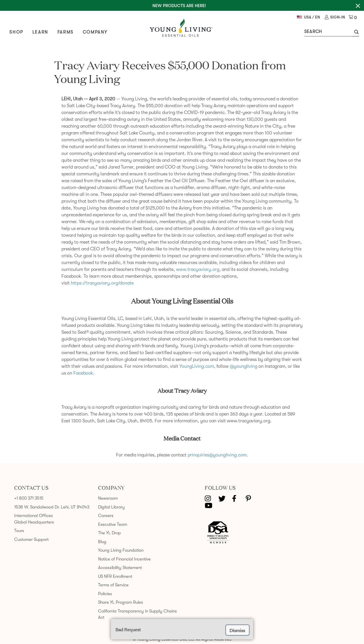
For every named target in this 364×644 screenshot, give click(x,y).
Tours (19, 531)
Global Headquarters (34, 522)
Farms (66, 32)
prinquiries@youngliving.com (217, 455)
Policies (105, 594)
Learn (41, 32)
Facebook (83, 373)
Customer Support (31, 539)
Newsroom (108, 498)
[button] (355, 33)
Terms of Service (113, 585)
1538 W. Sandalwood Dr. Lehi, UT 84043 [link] (52, 507)
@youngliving (244, 366)
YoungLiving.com (197, 366)
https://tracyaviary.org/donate (102, 283)
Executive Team (113, 524)
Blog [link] (102, 542)
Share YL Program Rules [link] (121, 602)
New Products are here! (179, 6)
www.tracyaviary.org (198, 269)
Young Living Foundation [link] (121, 550)
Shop (17, 32)
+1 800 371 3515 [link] (29, 498)
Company (96, 32)
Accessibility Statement (120, 568)
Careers (106, 516)
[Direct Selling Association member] (218, 533)
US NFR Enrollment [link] (115, 576)
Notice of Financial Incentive (124, 559)
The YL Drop (109, 533)
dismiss (237, 630)
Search (312, 32)
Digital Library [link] (111, 507)
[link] (334, 17)
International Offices (34, 516)
